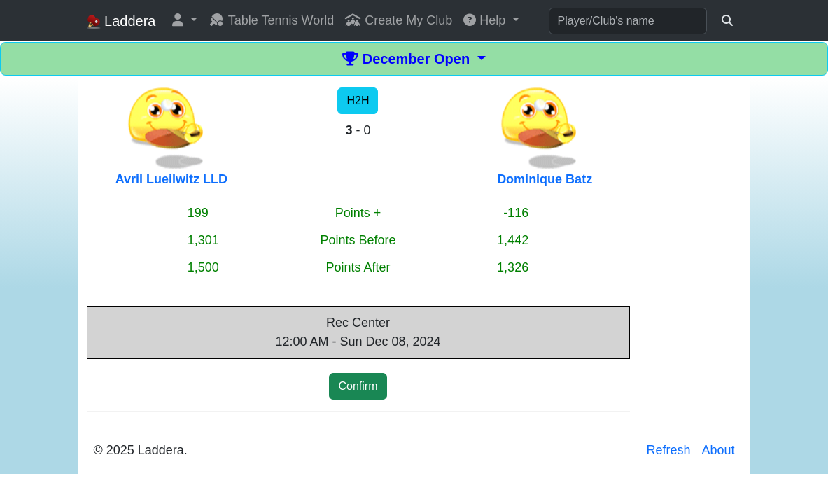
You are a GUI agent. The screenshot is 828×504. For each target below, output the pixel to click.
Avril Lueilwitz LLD (171, 179)
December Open (408, 59)
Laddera (121, 21)
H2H (358, 100)
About (718, 450)
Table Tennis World (271, 20)
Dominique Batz (545, 179)
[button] (185, 21)
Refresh (668, 450)
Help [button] (486, 20)
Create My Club (399, 20)
